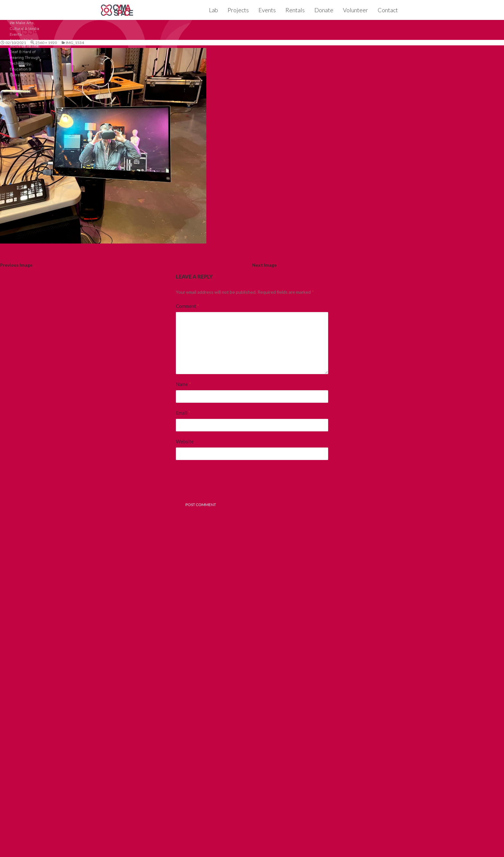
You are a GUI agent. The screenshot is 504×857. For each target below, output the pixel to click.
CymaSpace (117, 10)
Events (267, 10)
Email (183, 413)
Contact (388, 10)
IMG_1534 (75, 43)
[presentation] (225, 482)
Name (184, 384)
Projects (238, 10)
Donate (324, 10)
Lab (213, 10)
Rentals (295, 10)
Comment (188, 306)
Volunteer (355, 10)
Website (185, 441)
